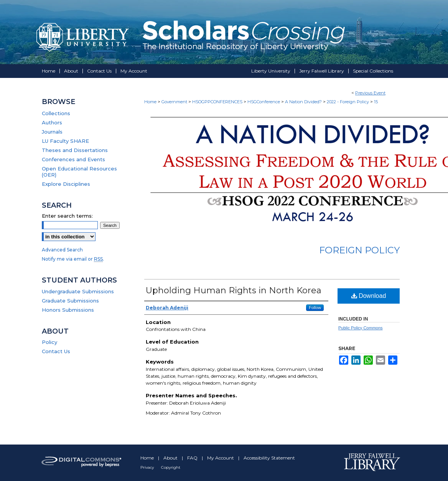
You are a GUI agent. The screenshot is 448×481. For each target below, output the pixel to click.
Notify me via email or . (73, 259)
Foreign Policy (359, 250)
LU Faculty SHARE (65, 141)
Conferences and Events (73, 159)
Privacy (148, 467)
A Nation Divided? (304, 102)
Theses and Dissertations (75, 150)
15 (376, 102)
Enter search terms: (67, 216)
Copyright (171, 467)
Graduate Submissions (70, 301)
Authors (52, 122)
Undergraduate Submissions (78, 291)
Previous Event (370, 93)
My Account (221, 458)
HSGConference (264, 102)
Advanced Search (62, 250)
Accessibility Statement (269, 458)
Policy (49, 342)
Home (150, 102)
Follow (315, 307)
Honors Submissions (68, 310)
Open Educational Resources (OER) (79, 172)
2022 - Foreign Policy (348, 102)
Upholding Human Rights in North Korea (234, 290)
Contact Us (56, 351)
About (171, 458)
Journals (52, 132)
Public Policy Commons (361, 328)
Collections (56, 113)
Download (369, 296)
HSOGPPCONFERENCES (218, 102)
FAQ (193, 458)
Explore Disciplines (66, 184)
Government (175, 102)
